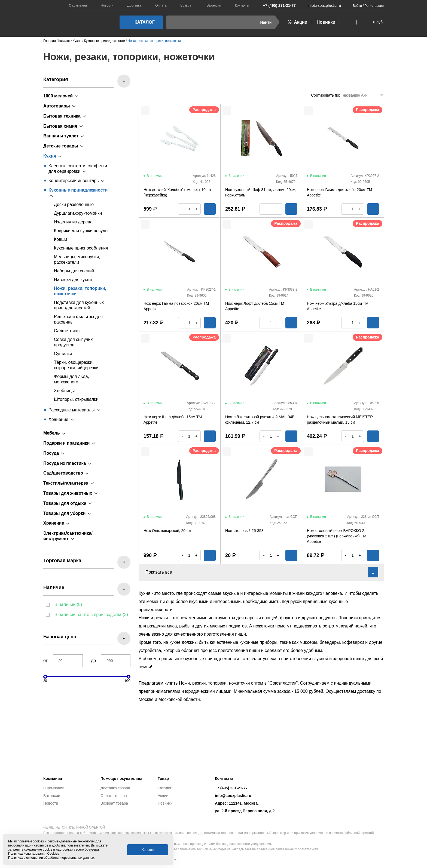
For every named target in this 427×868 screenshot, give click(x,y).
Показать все (162, 572)
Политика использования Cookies (34, 854)
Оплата (161, 5)
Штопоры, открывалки (76, 399)
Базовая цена (60, 637)
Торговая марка (62, 561)
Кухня (50, 156)
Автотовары (57, 106)
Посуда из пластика (65, 463)
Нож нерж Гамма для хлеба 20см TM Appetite (339, 192)
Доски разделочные (74, 204)
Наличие (54, 587)
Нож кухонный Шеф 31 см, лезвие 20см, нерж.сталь (261, 192)
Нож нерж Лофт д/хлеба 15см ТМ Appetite (255, 306)
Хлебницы (64, 391)
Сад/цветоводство (63, 473)
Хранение (58, 419)
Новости (107, 5)
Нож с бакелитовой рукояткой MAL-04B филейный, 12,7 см (260, 420)
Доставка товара (115, 788)
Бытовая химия (60, 126)
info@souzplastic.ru (321, 5)
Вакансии (214, 5)
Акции (163, 796)
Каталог (140, 22)
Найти (262, 22)
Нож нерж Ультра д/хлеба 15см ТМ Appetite (338, 306)
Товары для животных (68, 493)
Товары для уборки (64, 513)
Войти (357, 6)
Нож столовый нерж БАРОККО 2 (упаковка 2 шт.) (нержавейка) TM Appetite (337, 536)
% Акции (297, 22)
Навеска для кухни (73, 280)
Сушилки (63, 354)
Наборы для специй (74, 271)
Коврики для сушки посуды (81, 231)
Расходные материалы (72, 410)
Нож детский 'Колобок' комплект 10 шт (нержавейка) (177, 192)
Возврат (187, 5)
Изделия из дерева (73, 222)
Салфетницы (67, 331)
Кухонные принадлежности (78, 190)
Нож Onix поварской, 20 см (167, 531)
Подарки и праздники (66, 443)
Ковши (61, 239)
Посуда (51, 453)
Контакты (242, 5)
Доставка (135, 5)
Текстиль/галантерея (66, 483)
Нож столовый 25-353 (244, 531)
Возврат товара (114, 803)
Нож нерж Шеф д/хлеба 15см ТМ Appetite (173, 420)
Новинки (326, 22)
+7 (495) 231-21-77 (277, 5)
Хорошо (148, 850)
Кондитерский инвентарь (74, 181)
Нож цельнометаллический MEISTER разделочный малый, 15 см (340, 420)
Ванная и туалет (61, 136)
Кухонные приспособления (81, 248)
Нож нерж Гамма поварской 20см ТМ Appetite (176, 306)
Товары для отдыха (65, 503)
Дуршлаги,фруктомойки (78, 213)
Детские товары (61, 146)
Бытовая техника (62, 116)
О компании (78, 5)
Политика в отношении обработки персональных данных (51, 858)
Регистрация (374, 6)
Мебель (52, 433)
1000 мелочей (58, 96)
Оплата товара (114, 796)
